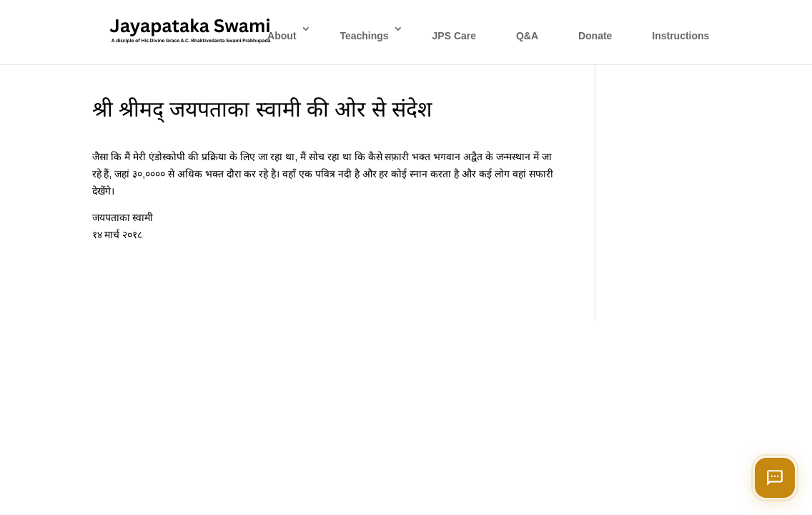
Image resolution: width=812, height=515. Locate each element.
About (282, 36)
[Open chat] (775, 478)
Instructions (680, 36)
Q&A (527, 36)
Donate (595, 36)
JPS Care (454, 36)
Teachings (364, 36)
